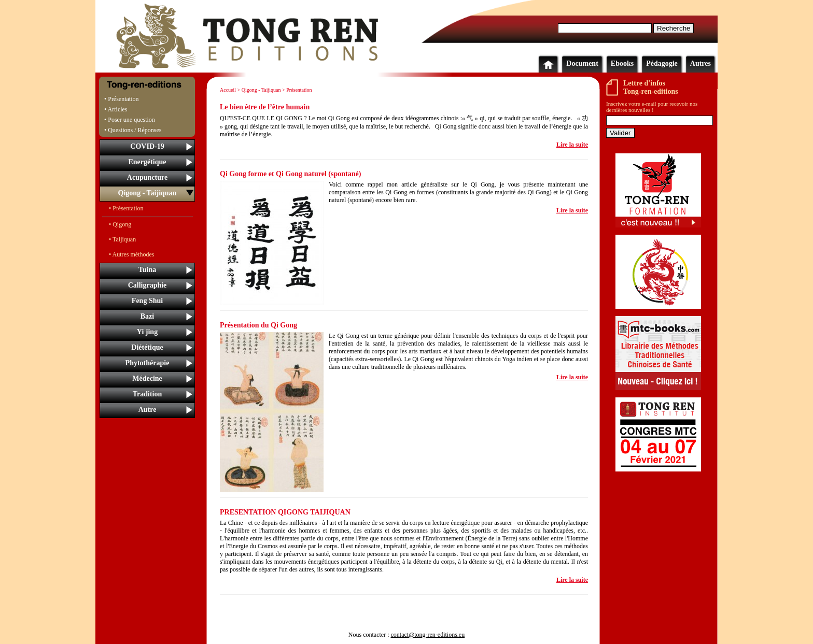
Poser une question (131, 120)
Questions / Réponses (135, 130)
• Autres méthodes (132, 254)
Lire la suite (572, 145)
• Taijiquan (122, 239)
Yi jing (147, 332)
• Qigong (120, 224)
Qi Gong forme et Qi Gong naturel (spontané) (290, 174)
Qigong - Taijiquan (148, 193)
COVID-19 (147, 146)
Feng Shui (147, 301)
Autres (700, 63)
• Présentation (126, 208)
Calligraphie (148, 285)
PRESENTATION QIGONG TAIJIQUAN (285, 512)
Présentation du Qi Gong (258, 325)
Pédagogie (662, 63)
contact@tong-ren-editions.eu (427, 635)
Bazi (147, 316)
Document (582, 63)
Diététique (147, 347)
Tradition (148, 394)
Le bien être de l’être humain (265, 107)
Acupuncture (147, 177)
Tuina (148, 270)
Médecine (147, 378)
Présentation (123, 99)
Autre (148, 410)
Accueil (228, 90)
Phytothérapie (148, 363)
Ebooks (622, 63)
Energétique (147, 162)
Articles (118, 109)
